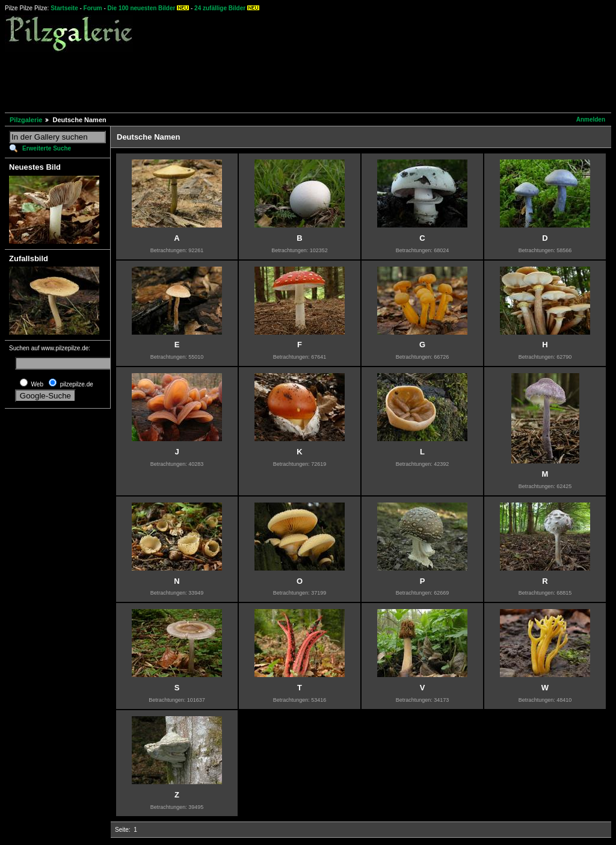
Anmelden (591, 119)
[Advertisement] (224, 81)
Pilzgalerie (26, 120)
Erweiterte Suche (47, 148)
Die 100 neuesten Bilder (142, 8)
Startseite (64, 8)
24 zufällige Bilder (220, 8)
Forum (93, 8)
